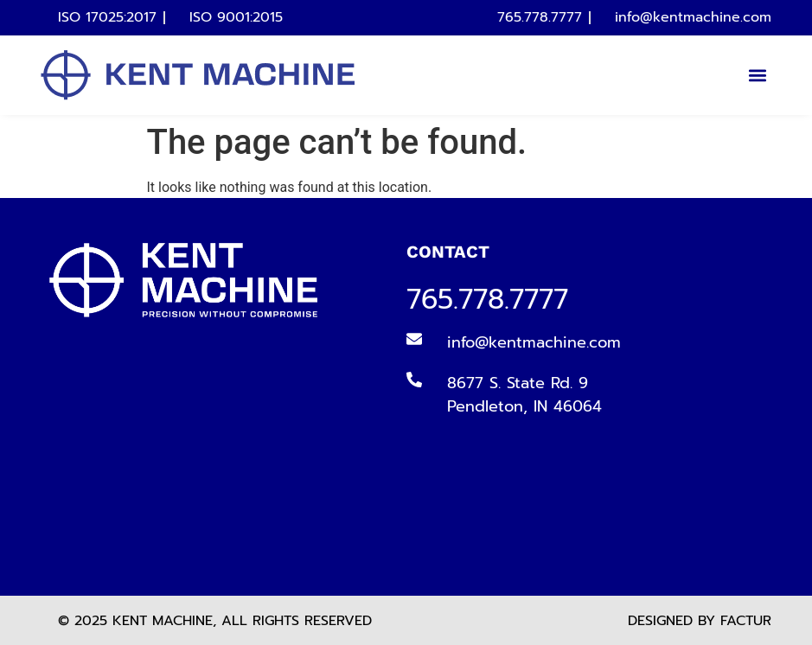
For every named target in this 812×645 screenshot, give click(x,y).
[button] (757, 75)
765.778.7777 (487, 300)
